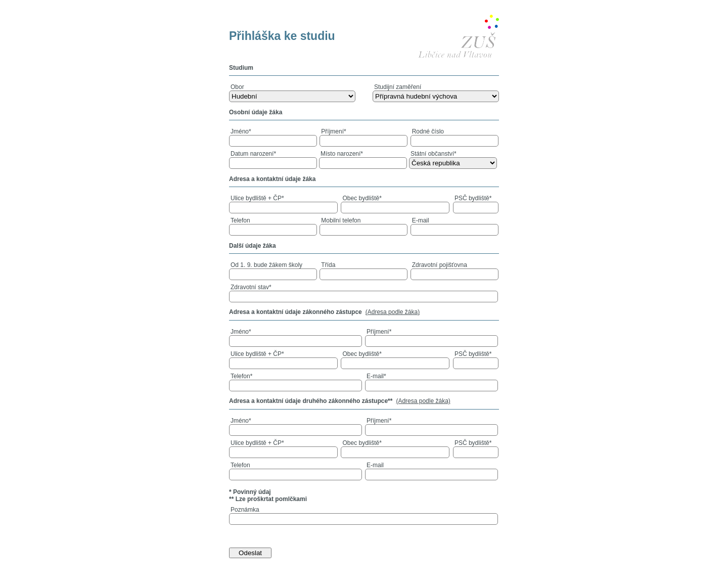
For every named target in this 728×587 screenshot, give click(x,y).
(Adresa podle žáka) (393, 312)
